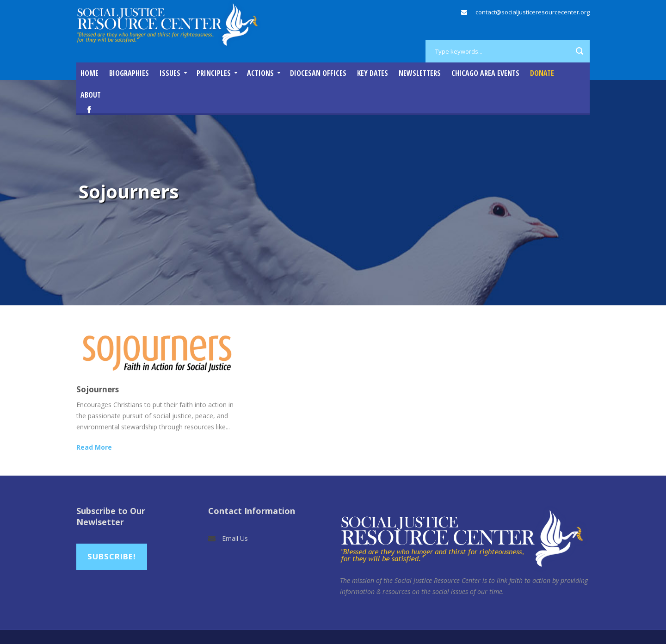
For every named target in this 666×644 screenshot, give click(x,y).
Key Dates (373, 73)
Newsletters (420, 73)
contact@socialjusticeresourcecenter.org (533, 12)
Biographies (129, 73)
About (91, 95)
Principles (214, 73)
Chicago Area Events (485, 73)
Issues (170, 73)
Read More (94, 447)
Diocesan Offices (318, 73)
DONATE (542, 73)
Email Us (235, 538)
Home (89, 73)
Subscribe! (112, 556)
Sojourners (98, 389)
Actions (260, 73)
